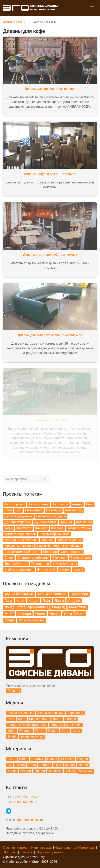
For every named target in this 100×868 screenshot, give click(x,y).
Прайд (55, 614)
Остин (40, 614)
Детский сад (74, 510)
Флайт (10, 620)
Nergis (12, 771)
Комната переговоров (20, 534)
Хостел (65, 570)
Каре (20, 601)
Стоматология (81, 558)
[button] (92, 8)
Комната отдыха (79, 528)
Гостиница (54, 510)
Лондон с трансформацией (26, 607)
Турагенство (40, 564)
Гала (8, 601)
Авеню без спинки (19, 594)
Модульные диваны (19, 546)
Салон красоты (72, 552)
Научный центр (48, 546)
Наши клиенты (65, 848)
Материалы (87, 848)
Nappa (83, 765)
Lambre (45, 765)
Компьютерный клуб (54, 534)
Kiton (32, 765)
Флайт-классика (32, 620)
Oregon (26, 771)
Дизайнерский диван (51, 516)
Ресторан (50, 552)
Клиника (41, 528)
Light (58, 765)
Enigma (82, 759)
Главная (9, 848)
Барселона (79, 594)
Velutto (70, 771)
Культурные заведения (21, 540)
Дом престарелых (17, 522)
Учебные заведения (19, 570)
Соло (80, 614)
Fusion (20, 765)
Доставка (10, 852)
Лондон (74, 601)
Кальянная (84, 522)
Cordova (37, 759)
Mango (70, 765)
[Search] (26, 479)
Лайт (46, 601)
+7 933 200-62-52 (25, 797)
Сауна (9, 558)
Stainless (55, 771)
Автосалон (60, 504)
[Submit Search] (46, 479)
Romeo (40, 771)
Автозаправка (14, 504)
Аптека (77, 504)
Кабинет (66, 522)
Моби (9, 614)
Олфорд (24, 614)
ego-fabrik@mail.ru (30, 820)
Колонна (57, 528)
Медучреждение (69, 540)
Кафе (8, 528)
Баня (8, 510)
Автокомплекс (39, 504)
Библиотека (34, 510)
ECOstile (67, 759)
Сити (68, 614)
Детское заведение (18, 516)
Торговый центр (16, 564)
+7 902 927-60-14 (25, 802)
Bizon (11, 759)
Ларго (59, 601)
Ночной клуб (72, 546)
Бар (18, 510)
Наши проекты (42, 848)
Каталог (23, 848)
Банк (90, 504)
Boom (23, 759)
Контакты (26, 852)
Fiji (9, 765)
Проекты (14, 691)
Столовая (59, 558)
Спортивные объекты (33, 558)
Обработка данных (49, 852)
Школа (78, 570)
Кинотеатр (24, 528)
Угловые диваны (65, 564)
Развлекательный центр (22, 552)
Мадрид (58, 607)
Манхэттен (78, 607)
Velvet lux (86, 771)
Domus (52, 759)
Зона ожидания (45, 522)
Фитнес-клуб (46, 570)
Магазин (48, 540)
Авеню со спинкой (52, 594)
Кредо (33, 601)
